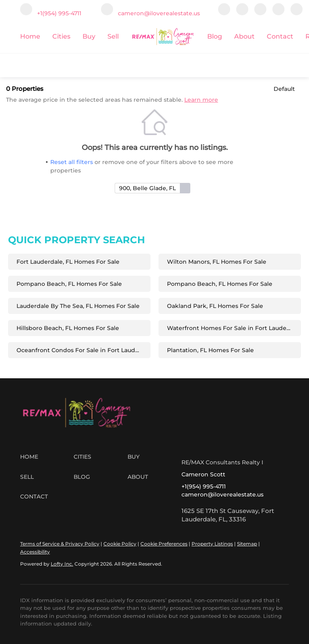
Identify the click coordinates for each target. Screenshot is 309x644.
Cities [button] (61, 36)
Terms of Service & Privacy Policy (60, 544)
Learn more (201, 100)
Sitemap (247, 544)
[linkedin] (242, 13)
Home (30, 36)
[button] (47, 457)
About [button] (244, 36)
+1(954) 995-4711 (204, 486)
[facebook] (224, 13)
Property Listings (212, 544)
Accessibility (35, 552)
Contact (280, 36)
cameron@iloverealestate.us (222, 494)
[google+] (278, 13)
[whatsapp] (297, 13)
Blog (215, 36)
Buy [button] (89, 36)
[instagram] (260, 13)
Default (284, 89)
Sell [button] (113, 36)
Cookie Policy (120, 544)
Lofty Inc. (62, 564)
